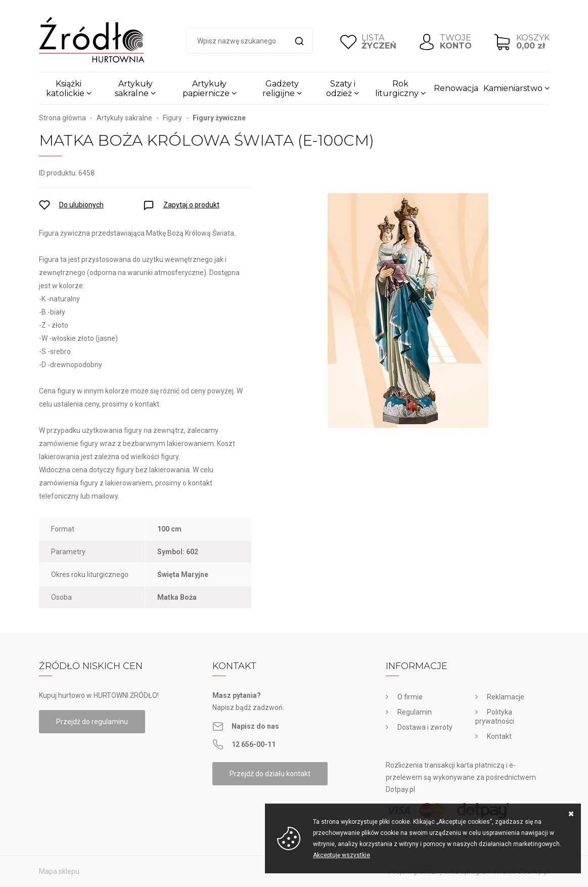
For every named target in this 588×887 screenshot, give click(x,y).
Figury (172, 118)
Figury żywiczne (219, 118)
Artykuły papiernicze (206, 88)
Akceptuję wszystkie (342, 855)
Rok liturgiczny (397, 88)
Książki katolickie (65, 88)
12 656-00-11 (254, 744)
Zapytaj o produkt (191, 205)
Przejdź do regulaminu (92, 722)
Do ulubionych (81, 205)
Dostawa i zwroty (425, 727)
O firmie (410, 697)
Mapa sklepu (59, 871)
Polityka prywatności (495, 717)
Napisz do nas (255, 726)
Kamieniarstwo (513, 88)
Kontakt (499, 736)
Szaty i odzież (341, 88)
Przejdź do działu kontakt (270, 774)
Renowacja (456, 88)
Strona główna (62, 118)
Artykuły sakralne (134, 88)
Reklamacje (506, 697)
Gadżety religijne (281, 88)
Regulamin (415, 712)
